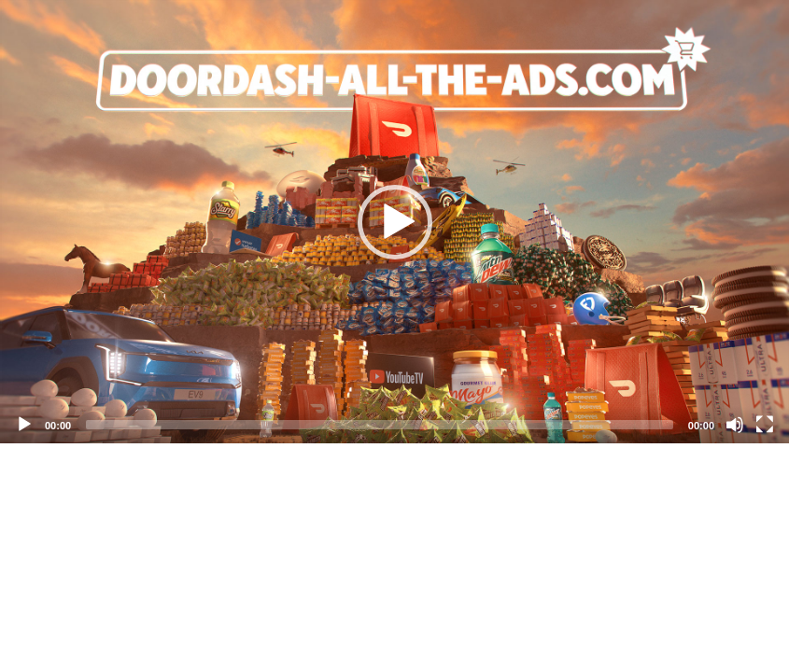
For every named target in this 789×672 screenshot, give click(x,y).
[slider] (380, 425)
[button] (395, 222)
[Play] (24, 425)
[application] (394, 222)
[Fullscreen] (765, 425)
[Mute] (735, 425)
